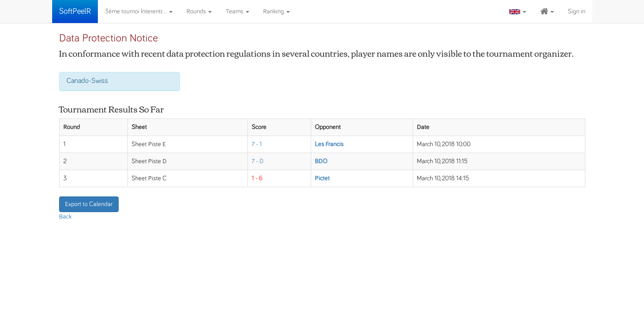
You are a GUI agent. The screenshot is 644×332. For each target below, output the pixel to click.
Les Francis (329, 144)
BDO (321, 161)
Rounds (199, 12)
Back (65, 217)
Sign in (577, 12)
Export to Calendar (89, 204)
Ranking (277, 12)
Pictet (322, 178)
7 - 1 (257, 144)
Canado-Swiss (87, 81)
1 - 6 (257, 178)
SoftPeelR (75, 12)
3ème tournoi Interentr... (139, 12)
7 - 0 (257, 161)
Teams (238, 12)
